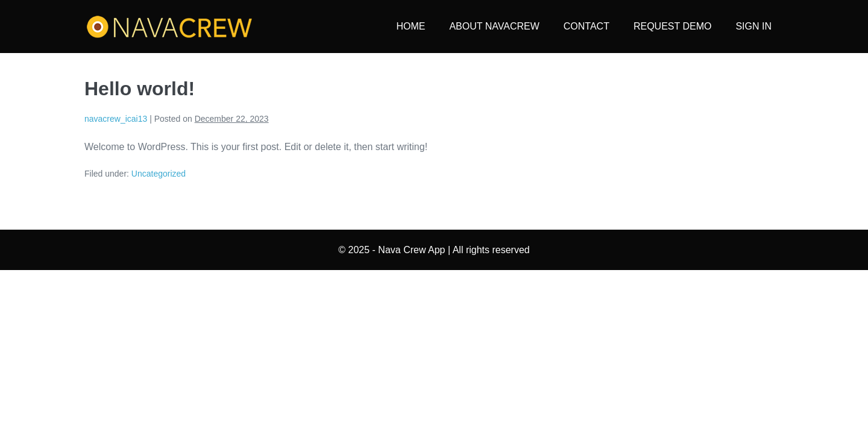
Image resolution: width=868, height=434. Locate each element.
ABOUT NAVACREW (494, 26)
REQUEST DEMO (673, 26)
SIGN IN (753, 26)
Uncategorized (159, 174)
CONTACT (587, 26)
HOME (410, 26)
